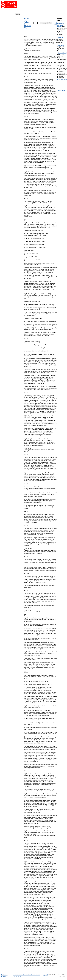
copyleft (45, 975)
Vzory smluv (61, 90)
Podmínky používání (4, 976)
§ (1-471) (56, 23)
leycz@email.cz (62, 79)
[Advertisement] (39, 8)
